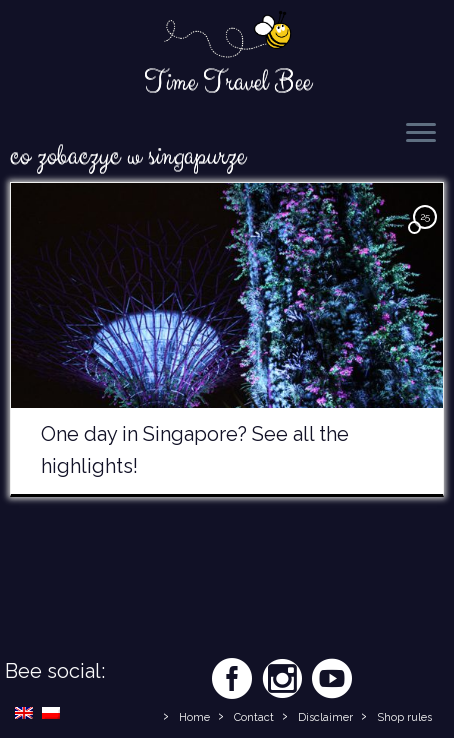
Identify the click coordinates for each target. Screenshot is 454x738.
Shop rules (404, 717)
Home (194, 717)
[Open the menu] (421, 134)
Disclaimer (325, 717)
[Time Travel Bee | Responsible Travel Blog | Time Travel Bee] (227, 36)
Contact (254, 717)
